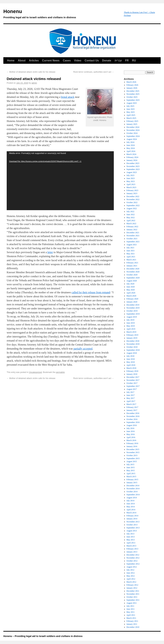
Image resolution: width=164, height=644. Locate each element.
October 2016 (132, 419)
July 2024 (130, 142)
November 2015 (133, 452)
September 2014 (133, 495)
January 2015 (132, 483)
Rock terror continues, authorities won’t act (94, 72)
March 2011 (131, 618)
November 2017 (133, 380)
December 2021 (133, 233)
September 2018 (133, 350)
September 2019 (133, 314)
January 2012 (132, 588)
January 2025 (132, 124)
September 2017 (133, 386)
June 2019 (131, 323)
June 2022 (131, 214)
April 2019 (131, 329)
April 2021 (131, 257)
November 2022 (133, 199)
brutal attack (68, 97)
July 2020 (130, 284)
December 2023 (133, 163)
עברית (118, 60)
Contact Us (92, 60)
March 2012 (131, 582)
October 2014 (132, 492)
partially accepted (83, 349)
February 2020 (132, 299)
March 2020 (131, 296)
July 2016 (130, 428)
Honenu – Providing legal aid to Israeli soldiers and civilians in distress (43, 636)
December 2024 (133, 127)
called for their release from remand (91, 292)
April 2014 (131, 510)
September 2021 (133, 242)
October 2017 (132, 383)
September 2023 (133, 169)
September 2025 (133, 100)
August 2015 (132, 461)
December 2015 (133, 449)
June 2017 (131, 395)
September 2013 (133, 528)
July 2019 (130, 320)
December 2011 (133, 591)
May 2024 (131, 148)
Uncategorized (35, 372)
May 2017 (131, 398)
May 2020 (131, 290)
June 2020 (131, 287)
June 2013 (131, 537)
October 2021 (132, 239)
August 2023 (132, 172)
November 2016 (133, 416)
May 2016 (131, 434)
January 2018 (132, 374)
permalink (60, 372)
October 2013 (132, 525)
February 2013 (132, 549)
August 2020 (132, 281)
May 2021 (131, 254)
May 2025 (131, 112)
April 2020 (131, 293)
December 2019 (133, 305)
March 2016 (131, 440)
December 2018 (133, 341)
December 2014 (133, 486)
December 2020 (133, 269)
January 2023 (132, 193)
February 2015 (132, 480)
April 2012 (131, 579)
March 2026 (131, 82)
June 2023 (131, 178)
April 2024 (131, 151)
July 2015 (130, 464)
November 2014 (133, 489)
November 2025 (133, 94)
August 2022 (132, 208)
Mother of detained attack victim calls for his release (31, 72)
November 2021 (133, 236)
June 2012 (131, 573)
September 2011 (133, 600)
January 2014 (132, 519)
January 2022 (132, 230)
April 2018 (131, 365)
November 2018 (133, 344)
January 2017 (132, 410)
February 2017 (132, 407)
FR (127, 60)
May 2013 (131, 540)
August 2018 (132, 353)
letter (50, 252)
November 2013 (133, 522)
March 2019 (131, 332)
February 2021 (132, 263)
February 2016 (132, 443)
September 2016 (133, 422)
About (22, 60)
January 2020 (132, 302)
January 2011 (132, 624)
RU (134, 60)
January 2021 (132, 266)
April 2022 (131, 221)
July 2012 (130, 570)
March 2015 (131, 477)
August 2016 (132, 425)
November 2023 (133, 166)
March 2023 (131, 187)
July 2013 (130, 534)
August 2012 (132, 567)
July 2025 (130, 106)
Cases (67, 60)
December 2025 (133, 91)
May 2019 (131, 326)
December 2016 (133, 413)
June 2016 (131, 431)
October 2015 (132, 455)
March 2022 (131, 224)
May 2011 (131, 612)
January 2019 (132, 338)
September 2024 (133, 136)
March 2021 (131, 260)
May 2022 (131, 218)
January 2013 (132, 552)
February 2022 (132, 227)
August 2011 (132, 603)
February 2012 (132, 585)
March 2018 (131, 368)
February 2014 (132, 516)
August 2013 (132, 531)
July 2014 (130, 501)
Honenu (62, 14)
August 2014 (132, 498)
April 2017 (131, 401)
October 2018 (132, 347)
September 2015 (133, 458)
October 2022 (132, 202)
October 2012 (132, 561)
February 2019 (132, 335)
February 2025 (132, 121)
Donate (107, 60)
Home (11, 60)
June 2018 (131, 359)
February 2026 (132, 85)
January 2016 (132, 446)
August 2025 (132, 103)
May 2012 (131, 576)
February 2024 (132, 157)
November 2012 (133, 558)
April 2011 (131, 615)
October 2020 (132, 275)
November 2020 (133, 272)
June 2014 (131, 504)
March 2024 (131, 154)
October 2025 (132, 97)
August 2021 (132, 245)
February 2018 (132, 371)
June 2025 (131, 109)
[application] (60, 181)
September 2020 (133, 278)
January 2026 (132, 88)
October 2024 (132, 133)
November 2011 (133, 594)
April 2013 (131, 543)
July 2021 (130, 248)
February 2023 (132, 190)
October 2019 (132, 311)
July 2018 (130, 356)
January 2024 (132, 160)
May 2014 (131, 507)
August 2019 (132, 317)
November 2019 (133, 308)
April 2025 (131, 115)
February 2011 (132, 621)
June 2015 (131, 467)
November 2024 (133, 130)
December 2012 (133, 555)
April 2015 (131, 474)
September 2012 (133, 564)
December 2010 (133, 627)
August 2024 (132, 139)
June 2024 (131, 145)
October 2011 (132, 597)
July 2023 (130, 175)
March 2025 (131, 118)
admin (34, 83)
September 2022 (133, 205)
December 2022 (133, 196)
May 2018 (131, 362)
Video (78, 60)
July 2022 (130, 211)
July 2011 (130, 606)
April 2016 (131, 437)
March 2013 (131, 546)
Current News (51, 60)
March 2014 (131, 513)
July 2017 (130, 392)
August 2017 (132, 389)
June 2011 (131, 609)
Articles (34, 60)
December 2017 (133, 377)
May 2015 (131, 470)
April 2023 (131, 184)
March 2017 (131, 404)
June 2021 (131, 251)
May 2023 (131, 181)
